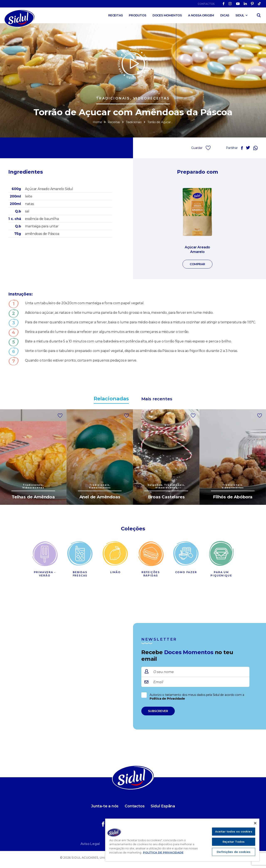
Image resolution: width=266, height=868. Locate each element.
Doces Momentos (167, 15)
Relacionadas (111, 399)
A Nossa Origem (201, 15)
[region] (182, 840)
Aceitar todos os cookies (234, 831)
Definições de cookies (234, 852)
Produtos (137, 15)
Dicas (225, 15)
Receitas (115, 15)
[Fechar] (255, 823)
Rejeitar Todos (234, 842)
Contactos (206, 4)
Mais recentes (157, 399)
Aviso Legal (90, 844)
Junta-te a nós (105, 806)
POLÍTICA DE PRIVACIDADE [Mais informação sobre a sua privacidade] (163, 852)
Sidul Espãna (163, 806)
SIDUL (240, 15)
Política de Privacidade (167, 699)
